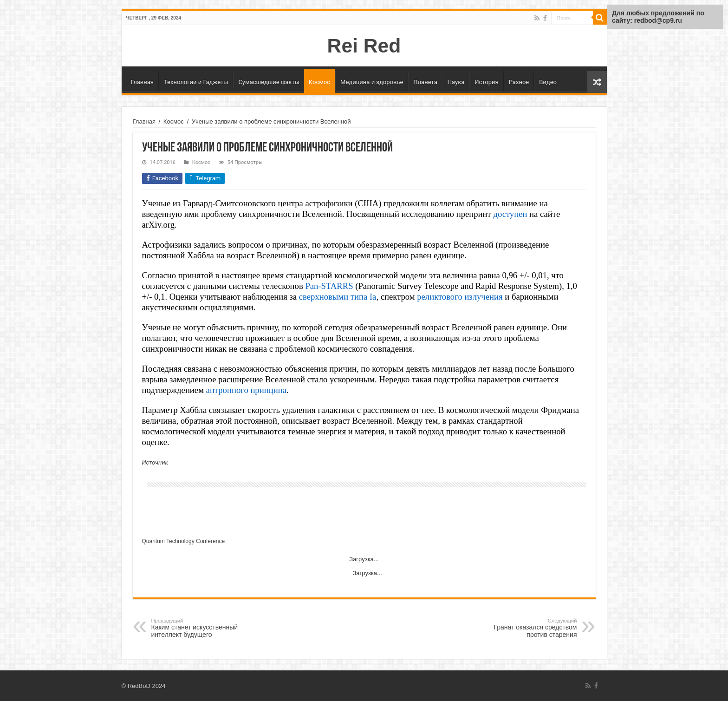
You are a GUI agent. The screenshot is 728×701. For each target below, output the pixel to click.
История (486, 82)
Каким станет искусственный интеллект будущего (199, 628)
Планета (425, 82)
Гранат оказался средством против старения (530, 628)
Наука (456, 82)
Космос (319, 82)
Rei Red (364, 46)
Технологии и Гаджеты (196, 82)
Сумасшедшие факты (269, 82)
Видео (548, 82)
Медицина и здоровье (372, 82)
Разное (519, 82)
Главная (142, 82)
